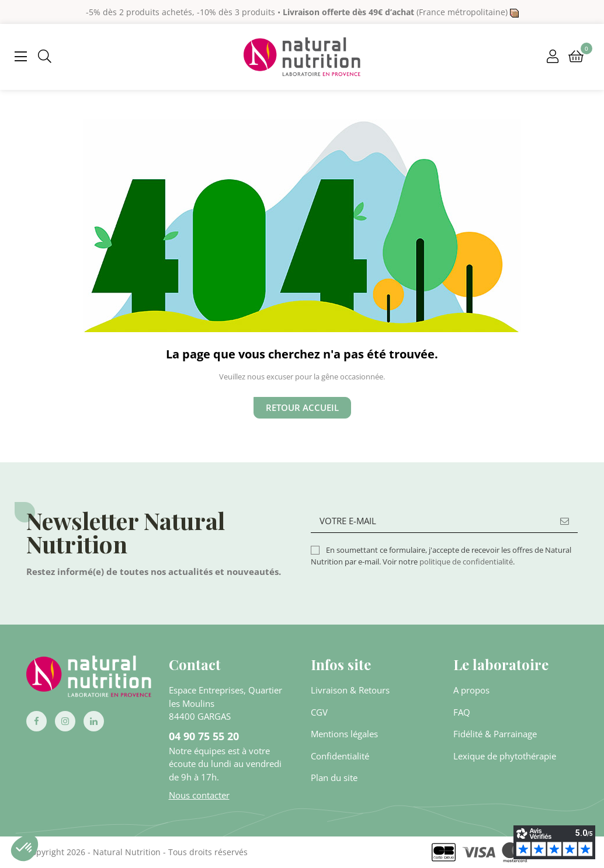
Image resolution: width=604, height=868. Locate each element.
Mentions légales (344, 734)
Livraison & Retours (350, 690)
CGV (319, 712)
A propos (471, 690)
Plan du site (334, 778)
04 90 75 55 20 (204, 736)
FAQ (462, 712)
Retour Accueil (302, 407)
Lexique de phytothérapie (505, 756)
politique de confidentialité (466, 562)
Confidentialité (340, 756)
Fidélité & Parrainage (495, 734)
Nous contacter (199, 795)
